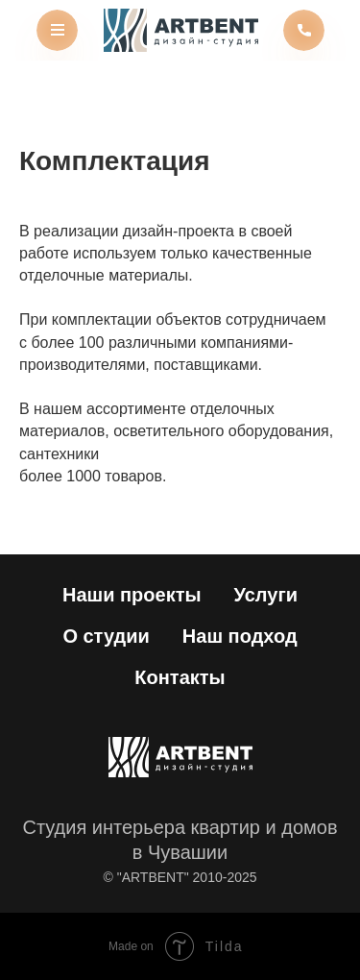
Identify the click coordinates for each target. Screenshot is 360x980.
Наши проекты (132, 595)
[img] (181, 30)
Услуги (266, 595)
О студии (106, 636)
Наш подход (240, 636)
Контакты (180, 677)
